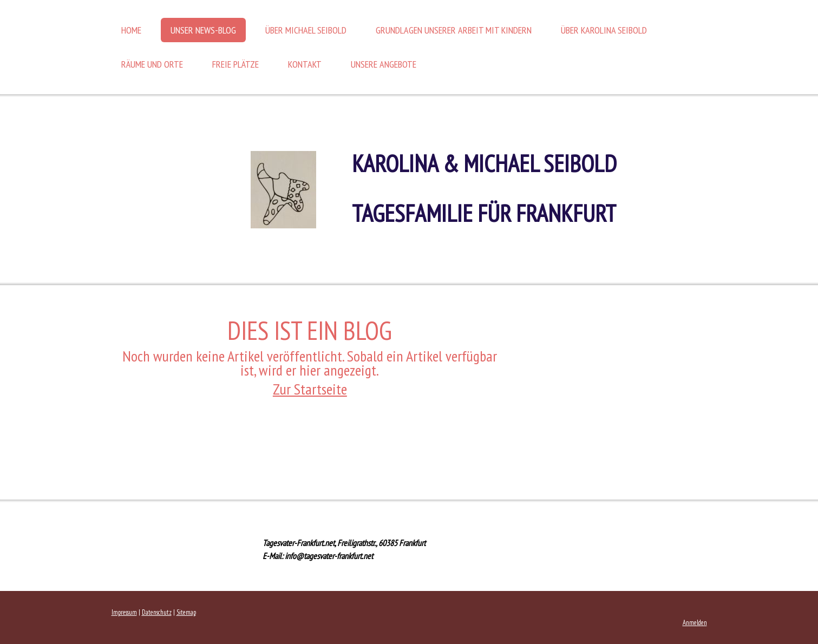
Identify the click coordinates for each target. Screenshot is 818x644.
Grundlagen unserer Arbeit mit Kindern (454, 30)
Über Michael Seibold (306, 30)
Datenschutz (157, 612)
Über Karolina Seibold (604, 30)
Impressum (124, 612)
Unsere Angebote (384, 64)
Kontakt (305, 64)
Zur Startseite (310, 389)
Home (131, 30)
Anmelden (695, 623)
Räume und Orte (152, 64)
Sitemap (186, 612)
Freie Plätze (235, 64)
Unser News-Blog (203, 30)
